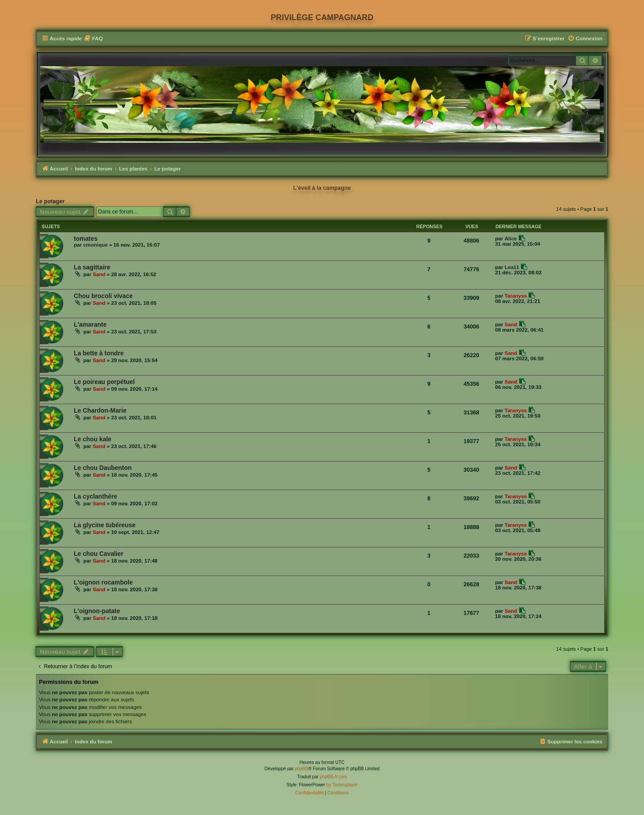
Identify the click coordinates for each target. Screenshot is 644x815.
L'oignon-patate (97, 611)
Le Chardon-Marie (100, 410)
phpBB (301, 769)
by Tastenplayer (342, 785)
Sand (99, 274)
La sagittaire (92, 267)
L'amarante (90, 324)
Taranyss (516, 296)
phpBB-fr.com (333, 777)
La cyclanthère (95, 496)
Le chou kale (93, 439)
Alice (511, 239)
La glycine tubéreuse (105, 525)
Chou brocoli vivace (103, 296)
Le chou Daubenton (103, 468)
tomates (86, 239)
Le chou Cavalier (99, 554)
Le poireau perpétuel (104, 382)
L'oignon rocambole (103, 582)
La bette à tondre (99, 353)
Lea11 (512, 267)
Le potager (50, 201)
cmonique (95, 245)
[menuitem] (93, 39)
